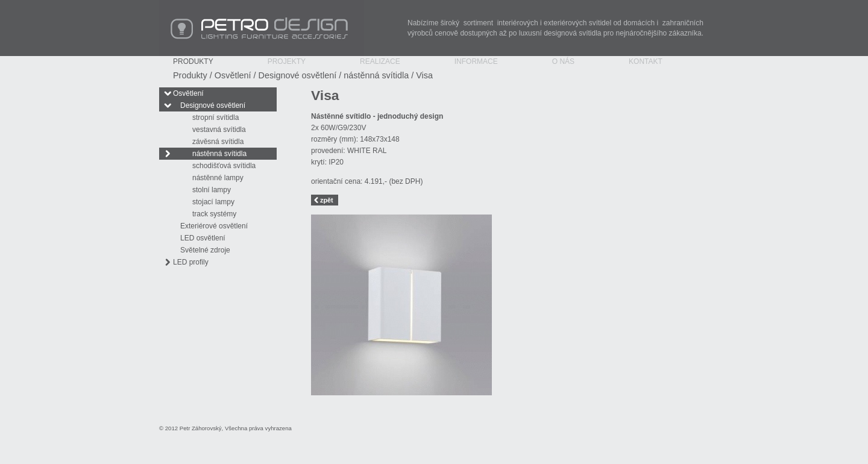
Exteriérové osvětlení (214, 226)
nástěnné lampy (218, 178)
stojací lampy (213, 202)
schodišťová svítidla (224, 166)
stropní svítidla (215, 118)
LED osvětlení (203, 238)
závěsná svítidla (218, 142)
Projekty (287, 61)
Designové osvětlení (298, 75)
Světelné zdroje (205, 250)
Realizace (380, 61)
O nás (563, 61)
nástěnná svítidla (376, 75)
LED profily (191, 262)
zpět (327, 200)
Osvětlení (233, 75)
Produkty (193, 61)
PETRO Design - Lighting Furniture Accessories (262, 28)
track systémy (214, 214)
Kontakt (646, 61)
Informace (476, 61)
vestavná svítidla (219, 130)
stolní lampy (212, 190)
